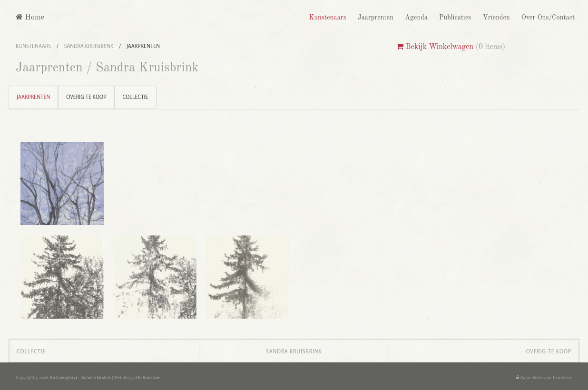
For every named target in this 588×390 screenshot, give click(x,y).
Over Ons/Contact (547, 18)
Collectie (135, 97)
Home (30, 17)
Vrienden (495, 18)
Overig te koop (86, 97)
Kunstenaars (326, 18)
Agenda (415, 18)
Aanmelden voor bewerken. (544, 377)
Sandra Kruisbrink (89, 46)
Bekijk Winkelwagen (435, 47)
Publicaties (454, 18)
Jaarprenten (375, 18)
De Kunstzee (148, 377)
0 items (491, 47)
